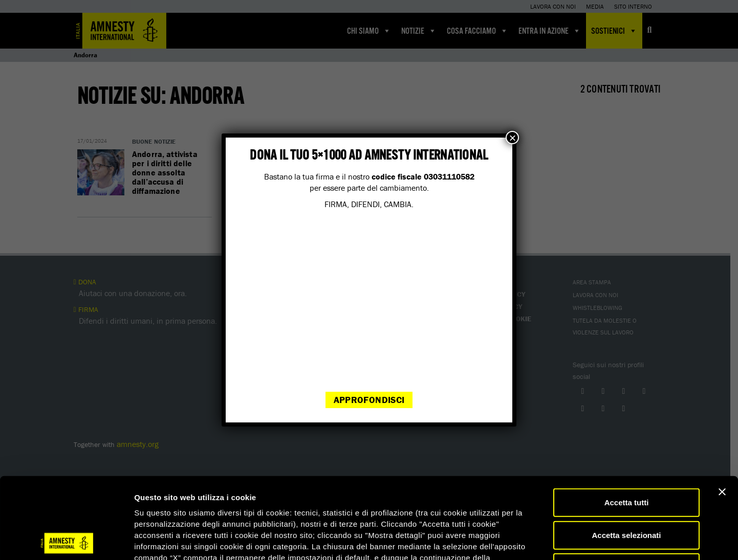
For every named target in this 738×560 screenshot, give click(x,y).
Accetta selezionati (626, 454)
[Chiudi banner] (722, 411)
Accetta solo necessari (627, 486)
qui (163, 499)
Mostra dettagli (538, 540)
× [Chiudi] (512, 138)
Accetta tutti (627, 421)
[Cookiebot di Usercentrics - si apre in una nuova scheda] (66, 540)
